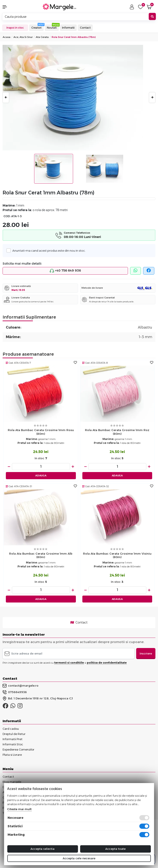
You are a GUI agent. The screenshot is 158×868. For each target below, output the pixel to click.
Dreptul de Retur (14, 734)
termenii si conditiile (69, 663)
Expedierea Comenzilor (18, 749)
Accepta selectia (42, 849)
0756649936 (15, 692)
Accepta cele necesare (79, 858)
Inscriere (146, 653)
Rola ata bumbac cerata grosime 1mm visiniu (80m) (117, 555)
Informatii (68, 28)
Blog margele (12, 782)
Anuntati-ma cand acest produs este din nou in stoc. (48, 250)
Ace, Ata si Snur (23, 37)
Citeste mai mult (19, 809)
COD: (7, 216)
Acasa (6, 37)
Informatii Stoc (13, 744)
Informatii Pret (13, 739)
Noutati (52, 28)
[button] (13, 7)
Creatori (36, 28)
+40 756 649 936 (65, 271)
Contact (85, 28)
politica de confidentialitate (107, 663)
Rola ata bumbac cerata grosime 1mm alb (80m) (41, 555)
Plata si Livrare (12, 755)
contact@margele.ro (21, 686)
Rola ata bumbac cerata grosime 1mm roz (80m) (117, 432)
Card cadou (11, 729)
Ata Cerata (42, 37)
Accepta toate (115, 849)
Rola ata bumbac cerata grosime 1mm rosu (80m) (41, 432)
